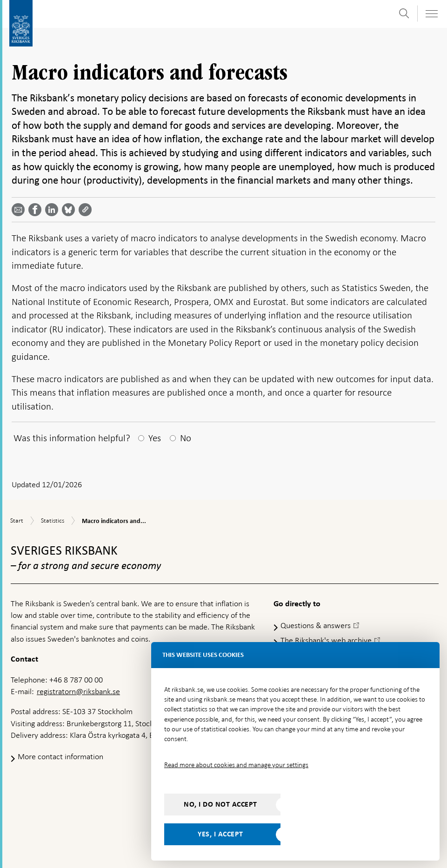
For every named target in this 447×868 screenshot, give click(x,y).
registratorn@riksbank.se (78, 691)
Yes (155, 438)
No (186, 438)
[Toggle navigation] (431, 14)
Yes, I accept (220, 834)
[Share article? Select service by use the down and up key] (53, 210)
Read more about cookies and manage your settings (236, 765)
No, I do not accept (220, 804)
